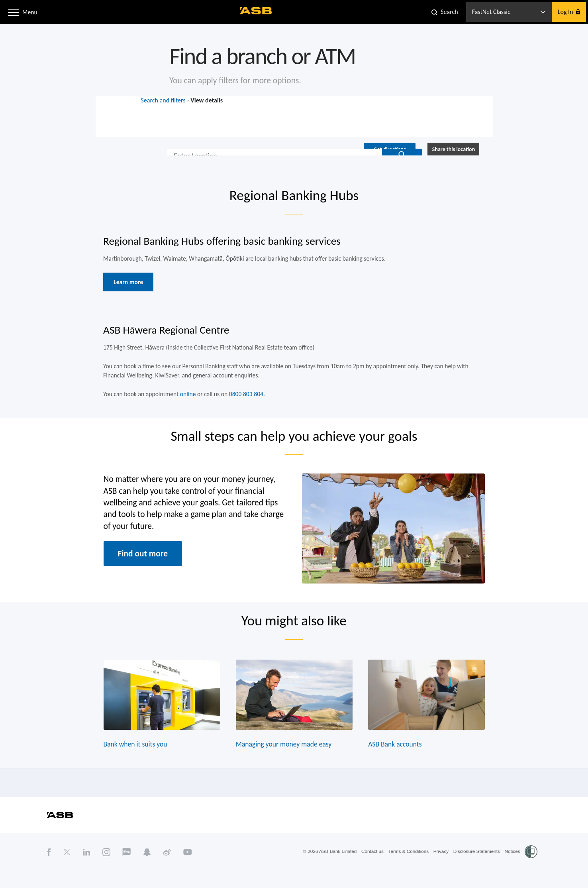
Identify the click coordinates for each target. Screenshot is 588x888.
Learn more (125, 287)
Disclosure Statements (476, 869)
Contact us (369, 869)
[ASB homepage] (256, 11)
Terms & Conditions (406, 869)
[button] (14, 12)
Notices (512, 869)
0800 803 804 (245, 402)
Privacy (439, 869)
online (185, 402)
